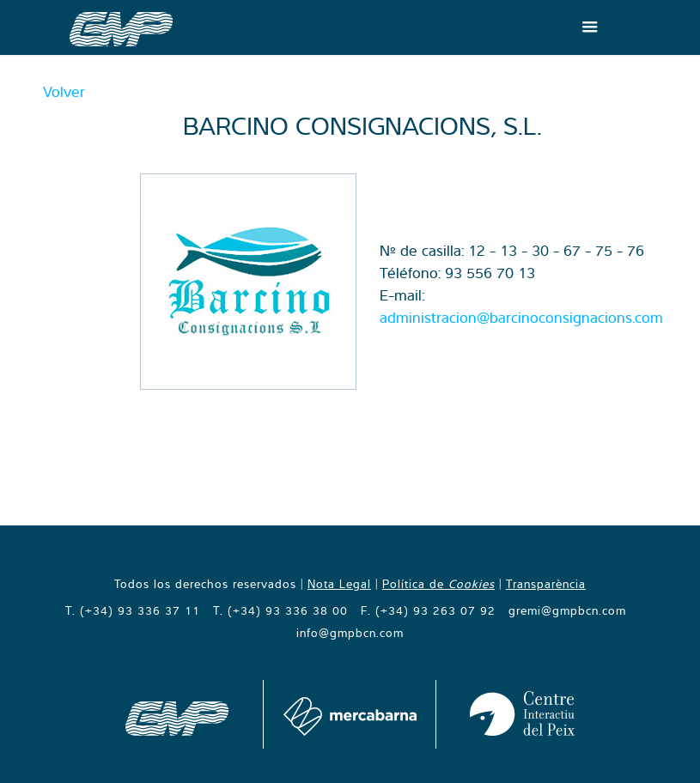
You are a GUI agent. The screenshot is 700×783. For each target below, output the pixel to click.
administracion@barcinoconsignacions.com (521, 317)
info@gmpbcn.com (350, 633)
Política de (438, 584)
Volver (64, 91)
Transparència (546, 584)
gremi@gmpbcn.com (567, 610)
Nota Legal (339, 584)
